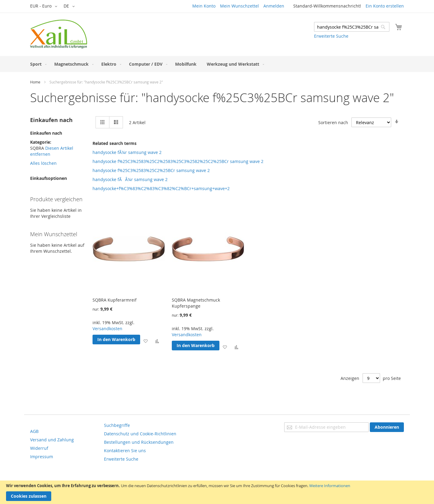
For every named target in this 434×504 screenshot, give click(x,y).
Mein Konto (204, 6)
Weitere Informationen (330, 486)
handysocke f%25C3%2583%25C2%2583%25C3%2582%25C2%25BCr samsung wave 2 (178, 161)
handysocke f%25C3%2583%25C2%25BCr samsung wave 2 (151, 170)
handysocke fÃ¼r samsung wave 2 (127, 152)
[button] (45, 6)
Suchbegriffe (117, 425)
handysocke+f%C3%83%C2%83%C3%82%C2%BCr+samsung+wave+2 (161, 188)
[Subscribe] (387, 427)
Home (35, 82)
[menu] (217, 64)
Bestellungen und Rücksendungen (139, 442)
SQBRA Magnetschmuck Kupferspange (196, 303)
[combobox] (352, 27)
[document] (217, 492)
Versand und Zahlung (52, 440)
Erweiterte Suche (331, 36)
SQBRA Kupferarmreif (115, 300)
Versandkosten (107, 329)
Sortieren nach (333, 122)
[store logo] (59, 34)
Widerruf (39, 448)
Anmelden (274, 6)
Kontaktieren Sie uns (125, 451)
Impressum (42, 457)
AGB (34, 431)
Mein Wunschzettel (239, 6)
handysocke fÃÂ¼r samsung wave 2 (130, 179)
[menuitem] (37, 64)
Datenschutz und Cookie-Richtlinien (140, 434)
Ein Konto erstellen (385, 6)
